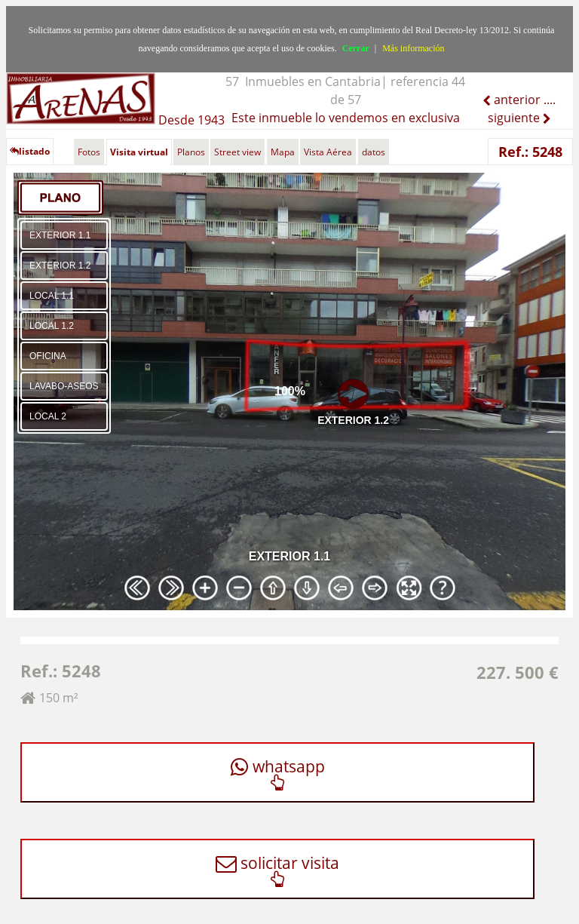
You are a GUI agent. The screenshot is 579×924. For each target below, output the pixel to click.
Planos (191, 152)
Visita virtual (139, 152)
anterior (516, 100)
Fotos (89, 152)
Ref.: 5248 (530, 152)
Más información (413, 48)
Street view (237, 152)
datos (374, 152)
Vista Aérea (328, 152)
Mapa (283, 152)
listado (30, 151)
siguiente (515, 118)
